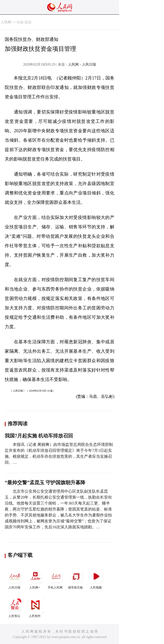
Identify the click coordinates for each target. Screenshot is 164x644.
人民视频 (96, 578)
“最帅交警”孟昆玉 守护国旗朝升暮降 (45, 483)
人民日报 (15, 578)
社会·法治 (24, 22)
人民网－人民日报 (82, 65)
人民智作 (35, 607)
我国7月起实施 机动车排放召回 (39, 436)
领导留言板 (76, 578)
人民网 (6, 22)
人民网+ (35, 578)
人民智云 (15, 607)
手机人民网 (56, 578)
